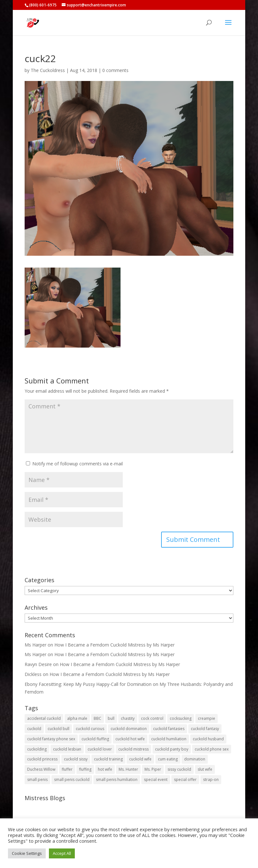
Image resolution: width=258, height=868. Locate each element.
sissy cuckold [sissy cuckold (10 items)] (179, 769)
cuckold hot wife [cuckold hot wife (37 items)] (130, 739)
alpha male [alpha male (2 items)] (77, 718)
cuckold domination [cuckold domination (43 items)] (129, 729)
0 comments (115, 70)
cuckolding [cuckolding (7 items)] (37, 749)
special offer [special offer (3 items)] (185, 780)
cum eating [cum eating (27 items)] (168, 759)
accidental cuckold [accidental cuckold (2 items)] (44, 718)
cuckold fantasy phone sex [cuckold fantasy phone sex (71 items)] (51, 739)
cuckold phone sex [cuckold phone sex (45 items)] (212, 749)
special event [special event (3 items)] (156, 780)
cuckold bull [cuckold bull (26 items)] (59, 729)
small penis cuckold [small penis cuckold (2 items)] (72, 780)
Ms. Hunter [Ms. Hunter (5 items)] (128, 769)
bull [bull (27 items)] (111, 718)
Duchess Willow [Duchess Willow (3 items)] (41, 769)
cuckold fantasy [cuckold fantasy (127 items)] (205, 729)
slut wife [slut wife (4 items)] (205, 769)
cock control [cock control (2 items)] (152, 718)
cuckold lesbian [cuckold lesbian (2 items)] (67, 749)
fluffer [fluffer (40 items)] (67, 769)
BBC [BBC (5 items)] (98, 718)
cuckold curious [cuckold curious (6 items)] (90, 729)
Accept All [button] (62, 853)
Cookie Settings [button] (27, 853)
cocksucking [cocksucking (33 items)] (181, 718)
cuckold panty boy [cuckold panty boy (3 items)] (172, 749)
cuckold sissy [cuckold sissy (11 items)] (76, 759)
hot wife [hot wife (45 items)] (105, 769)
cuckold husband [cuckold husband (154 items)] (208, 739)
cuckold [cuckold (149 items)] (34, 729)
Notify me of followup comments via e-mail (78, 464)
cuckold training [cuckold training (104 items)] (108, 759)
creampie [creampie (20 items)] (207, 718)
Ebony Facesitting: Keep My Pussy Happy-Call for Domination (88, 684)
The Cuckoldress (48, 70)
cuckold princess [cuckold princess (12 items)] (42, 759)
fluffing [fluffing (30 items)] (85, 769)
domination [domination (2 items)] (195, 759)
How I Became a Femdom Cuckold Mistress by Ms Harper (114, 645)
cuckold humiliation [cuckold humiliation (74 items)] (169, 739)
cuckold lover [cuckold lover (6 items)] (100, 749)
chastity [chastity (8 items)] (128, 718)
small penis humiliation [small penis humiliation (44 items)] (117, 780)
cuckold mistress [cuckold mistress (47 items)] (133, 749)
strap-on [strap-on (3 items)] (211, 780)
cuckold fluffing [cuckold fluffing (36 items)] (95, 739)
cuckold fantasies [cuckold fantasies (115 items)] (169, 729)
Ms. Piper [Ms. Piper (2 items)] (153, 769)
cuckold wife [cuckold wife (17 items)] (140, 759)
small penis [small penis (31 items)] (37, 780)
